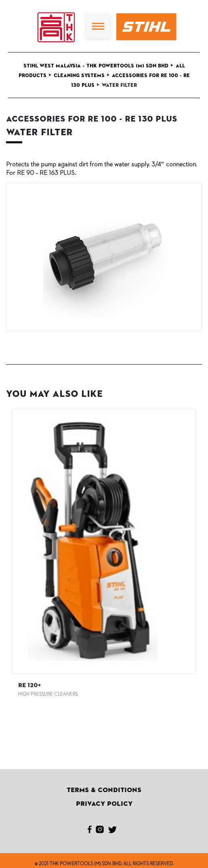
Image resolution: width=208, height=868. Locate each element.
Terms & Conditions (104, 790)
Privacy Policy (104, 804)
